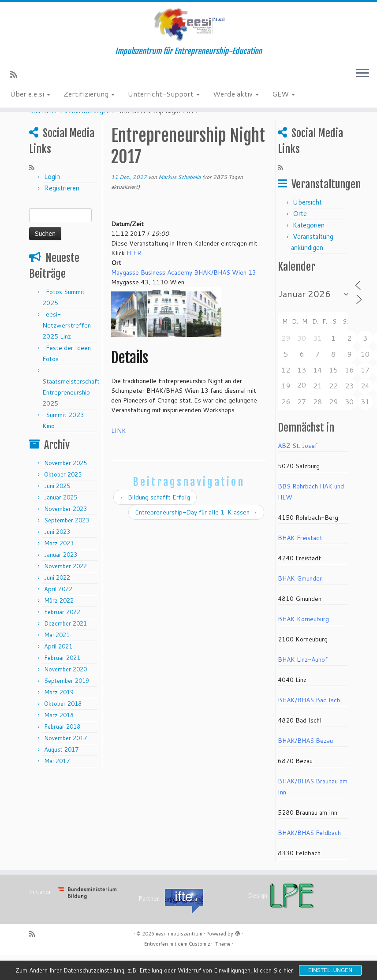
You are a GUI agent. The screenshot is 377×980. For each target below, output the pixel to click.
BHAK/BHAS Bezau (305, 766)
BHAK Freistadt (300, 563)
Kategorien (309, 250)
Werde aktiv (236, 102)
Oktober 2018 (63, 729)
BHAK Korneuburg (303, 644)
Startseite (43, 136)
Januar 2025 (61, 522)
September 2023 (67, 545)
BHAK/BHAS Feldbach (309, 858)
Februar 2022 (62, 637)
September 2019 (67, 706)
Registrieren (62, 213)
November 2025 (65, 488)
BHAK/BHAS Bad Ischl (310, 725)
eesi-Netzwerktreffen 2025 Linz (67, 350)
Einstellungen (330, 970)
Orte (300, 239)
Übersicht (307, 227)
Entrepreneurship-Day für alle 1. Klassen (196, 538)
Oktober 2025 (63, 499)
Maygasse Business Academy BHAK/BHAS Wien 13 (184, 298)
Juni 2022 (57, 603)
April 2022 (58, 614)
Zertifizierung (89, 102)
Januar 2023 (61, 580)
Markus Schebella (179, 202)
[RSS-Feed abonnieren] (17, 83)
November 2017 (65, 763)
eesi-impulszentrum (179, 959)
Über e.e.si (30, 102)
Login (52, 202)
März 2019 (59, 717)
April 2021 (58, 671)
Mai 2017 (57, 786)
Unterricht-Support (164, 102)
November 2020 (65, 694)
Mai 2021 (57, 660)
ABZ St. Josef (298, 471)
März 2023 (59, 568)
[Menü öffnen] (362, 82)
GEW (284, 102)
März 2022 (59, 626)
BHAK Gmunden (300, 604)
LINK (119, 456)
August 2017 (61, 775)
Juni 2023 (57, 557)
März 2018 (59, 740)
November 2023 (65, 534)
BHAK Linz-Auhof (303, 685)
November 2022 (65, 591)
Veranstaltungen (87, 136)
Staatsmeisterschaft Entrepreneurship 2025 (71, 417)
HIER (134, 278)
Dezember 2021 (65, 648)
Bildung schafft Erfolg (155, 523)
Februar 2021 (62, 683)
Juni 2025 (57, 511)
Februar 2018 (62, 752)
